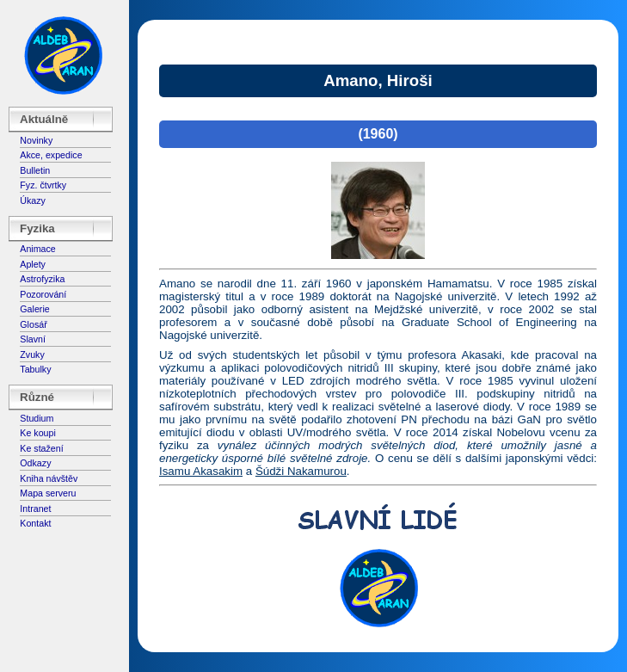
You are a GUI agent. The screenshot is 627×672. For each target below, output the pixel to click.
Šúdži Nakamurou (301, 471)
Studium (37, 418)
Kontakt (35, 523)
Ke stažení (41, 448)
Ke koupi (37, 433)
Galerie (34, 309)
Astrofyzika (42, 279)
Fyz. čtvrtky (43, 185)
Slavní (33, 339)
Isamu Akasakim (201, 471)
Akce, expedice (51, 155)
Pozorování (43, 294)
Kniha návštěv (49, 478)
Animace (37, 249)
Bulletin (35, 170)
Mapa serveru (48, 493)
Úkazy (33, 200)
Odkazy (35, 463)
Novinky (36, 140)
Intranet (35, 509)
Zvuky (32, 354)
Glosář (33, 324)
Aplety (33, 264)
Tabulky (35, 369)
